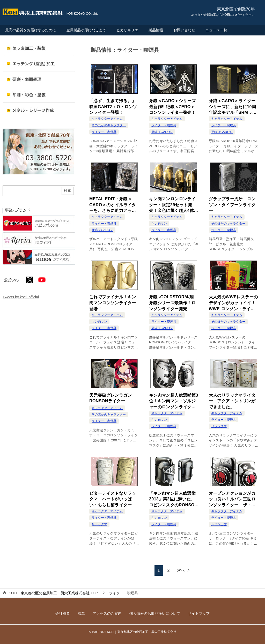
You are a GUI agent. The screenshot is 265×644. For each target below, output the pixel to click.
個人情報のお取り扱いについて (155, 613)
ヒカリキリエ (127, 30)
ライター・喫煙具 (104, 132)
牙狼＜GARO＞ (162, 132)
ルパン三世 (219, 524)
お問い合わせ (184, 30)
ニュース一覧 (216, 30)
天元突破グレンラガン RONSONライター (113, 398)
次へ (181, 570)
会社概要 (63, 613)
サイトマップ (199, 613)
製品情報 (156, 30)
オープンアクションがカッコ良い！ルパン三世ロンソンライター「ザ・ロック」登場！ (232, 499)
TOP (53, 593)
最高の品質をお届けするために (31, 30)
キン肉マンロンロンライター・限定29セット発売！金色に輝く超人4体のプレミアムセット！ (174, 205)
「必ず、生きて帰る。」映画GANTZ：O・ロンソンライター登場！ (113, 107)
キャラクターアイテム (107, 119)
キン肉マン (159, 224)
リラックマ (219, 426)
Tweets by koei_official (21, 297)
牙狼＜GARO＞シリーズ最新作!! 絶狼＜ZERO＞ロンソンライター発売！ (172, 107)
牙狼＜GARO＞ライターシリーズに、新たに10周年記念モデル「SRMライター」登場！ (233, 107)
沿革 (81, 613)
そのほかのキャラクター (109, 125)
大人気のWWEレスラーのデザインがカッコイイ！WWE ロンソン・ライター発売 (233, 303)
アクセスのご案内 (107, 613)
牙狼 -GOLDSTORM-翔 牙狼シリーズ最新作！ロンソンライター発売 (174, 303)
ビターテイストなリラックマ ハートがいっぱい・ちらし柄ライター (113, 499)
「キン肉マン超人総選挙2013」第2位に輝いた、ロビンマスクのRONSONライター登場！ (173, 499)
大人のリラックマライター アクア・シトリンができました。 (232, 401)
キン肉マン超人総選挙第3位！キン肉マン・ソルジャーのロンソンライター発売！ (174, 401)
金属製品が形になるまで (86, 30)
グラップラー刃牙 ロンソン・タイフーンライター (232, 205)
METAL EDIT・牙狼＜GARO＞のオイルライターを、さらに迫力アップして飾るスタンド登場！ (113, 205)
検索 (68, 190)
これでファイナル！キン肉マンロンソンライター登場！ (113, 303)
